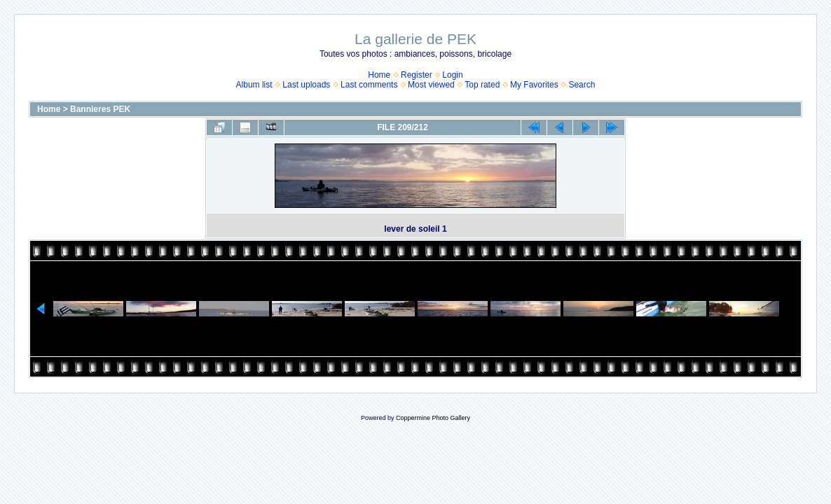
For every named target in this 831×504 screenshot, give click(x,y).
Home (379, 75)
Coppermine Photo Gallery (433, 418)
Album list (254, 85)
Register (417, 75)
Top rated (482, 85)
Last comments (369, 85)
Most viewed (431, 85)
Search (582, 85)
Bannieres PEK (100, 109)
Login (452, 75)
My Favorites (534, 85)
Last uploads (306, 85)
